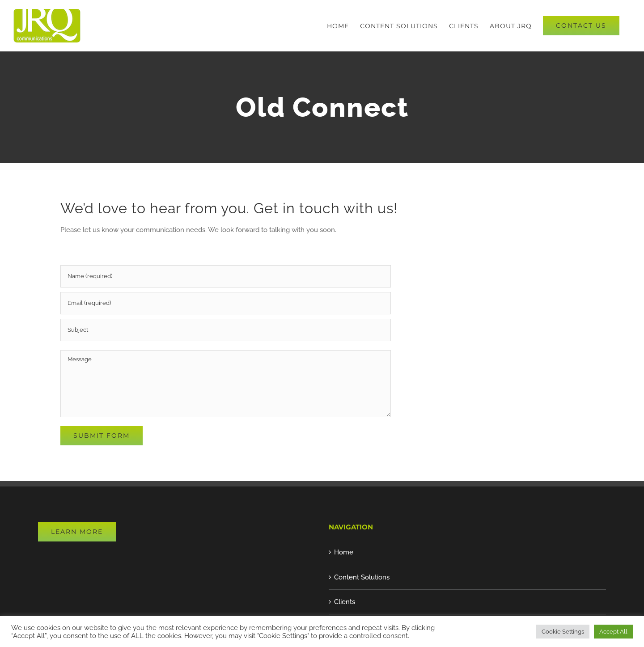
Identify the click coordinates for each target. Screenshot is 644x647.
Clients (345, 602)
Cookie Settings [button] (563, 632)
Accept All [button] (613, 632)
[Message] (226, 384)
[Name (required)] (226, 276)
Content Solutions (362, 577)
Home (344, 552)
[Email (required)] (226, 303)
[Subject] (226, 330)
